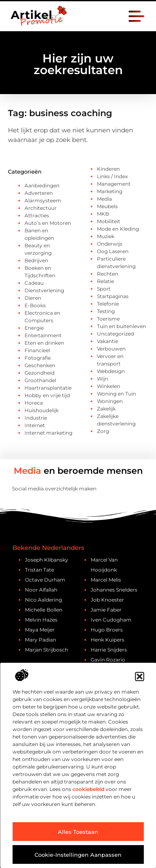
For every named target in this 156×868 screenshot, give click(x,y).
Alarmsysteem (43, 200)
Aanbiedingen (42, 185)
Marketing (110, 191)
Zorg (103, 431)
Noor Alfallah (41, 590)
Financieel (37, 350)
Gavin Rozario (108, 660)
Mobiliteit (109, 221)
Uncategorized (115, 334)
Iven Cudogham (111, 620)
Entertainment (43, 335)
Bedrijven (36, 260)
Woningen (110, 401)
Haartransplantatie (48, 388)
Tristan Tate (40, 570)
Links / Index (112, 176)
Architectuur (41, 208)
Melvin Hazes (41, 620)
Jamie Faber (106, 610)
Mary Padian (41, 640)
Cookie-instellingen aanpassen (78, 855)
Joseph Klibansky (47, 560)
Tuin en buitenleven (121, 326)
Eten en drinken (44, 343)
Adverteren (39, 193)
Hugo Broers (107, 630)
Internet (35, 425)
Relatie (105, 281)
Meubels (107, 206)
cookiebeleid (88, 789)
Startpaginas (113, 296)
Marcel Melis (106, 580)
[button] (139, 676)
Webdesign (111, 371)
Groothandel (40, 380)
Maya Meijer (40, 630)
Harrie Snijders (109, 650)
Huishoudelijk (42, 410)
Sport (104, 289)
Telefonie (108, 304)
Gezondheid (40, 373)
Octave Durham (45, 580)
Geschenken (40, 365)
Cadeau (34, 283)
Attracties (37, 215)
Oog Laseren (113, 251)
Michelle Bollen (44, 610)
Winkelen (109, 386)
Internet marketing (48, 433)
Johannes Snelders (114, 590)
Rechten (108, 274)
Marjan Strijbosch (47, 650)
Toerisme (108, 319)
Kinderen (108, 169)
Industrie (36, 418)
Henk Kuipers (108, 640)
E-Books (35, 305)
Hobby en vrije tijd (47, 395)
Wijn (103, 379)
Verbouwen (111, 349)
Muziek (106, 236)
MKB (103, 214)
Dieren (33, 298)
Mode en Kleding (118, 229)
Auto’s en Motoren (48, 223)
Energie (34, 328)
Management (114, 184)
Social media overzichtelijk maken (54, 489)
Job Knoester (107, 600)
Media (104, 199)
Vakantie (108, 341)
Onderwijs (110, 244)
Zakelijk (106, 409)
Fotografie (38, 358)
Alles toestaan (78, 832)
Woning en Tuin (116, 394)
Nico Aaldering (43, 600)
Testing (106, 311)
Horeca (34, 403)
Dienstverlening (44, 290)
